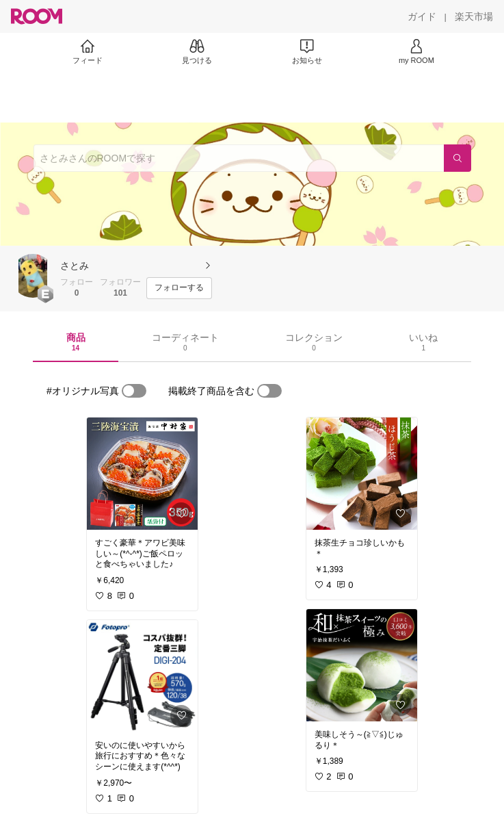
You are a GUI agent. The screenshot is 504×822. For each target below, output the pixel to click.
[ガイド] (422, 16)
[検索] (457, 158)
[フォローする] (179, 288)
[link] (142, 474)
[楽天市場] (474, 16)
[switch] (134, 391)
